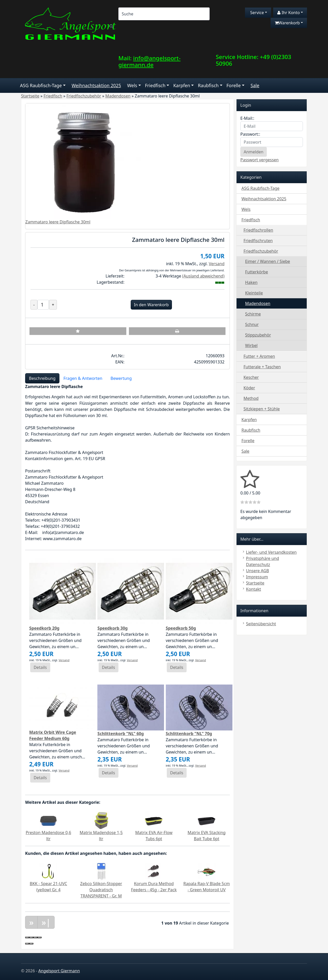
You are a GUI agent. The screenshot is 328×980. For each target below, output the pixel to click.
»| (46, 922)
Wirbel (252, 345)
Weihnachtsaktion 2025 (96, 85)
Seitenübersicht (261, 624)
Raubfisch (208, 85)
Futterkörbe (257, 272)
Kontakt (254, 589)
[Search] (164, 14)
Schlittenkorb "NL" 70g (189, 734)
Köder (249, 388)
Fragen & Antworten (83, 378)
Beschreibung (42, 378)
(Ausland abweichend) (203, 276)
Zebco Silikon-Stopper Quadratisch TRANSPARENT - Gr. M (101, 890)
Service (257, 13)
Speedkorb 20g (44, 628)
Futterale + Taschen (262, 367)
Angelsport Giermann (59, 971)
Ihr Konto (289, 13)
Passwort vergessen (260, 160)
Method (251, 398)
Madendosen (258, 303)
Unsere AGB (258, 571)
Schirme (253, 314)
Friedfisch (155, 85)
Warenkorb (287, 23)
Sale (255, 85)
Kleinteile (254, 293)
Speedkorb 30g (112, 628)
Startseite (255, 583)
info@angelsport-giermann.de (150, 62)
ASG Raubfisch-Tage (41, 85)
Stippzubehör (258, 335)
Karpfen (182, 85)
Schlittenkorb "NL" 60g (121, 734)
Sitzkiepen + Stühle (262, 409)
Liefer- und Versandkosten (271, 552)
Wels (132, 85)
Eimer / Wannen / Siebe (268, 261)
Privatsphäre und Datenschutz (263, 561)
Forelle (234, 85)
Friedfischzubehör (261, 251)
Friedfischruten (258, 241)
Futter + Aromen (259, 356)
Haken (251, 282)
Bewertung (121, 378)
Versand (217, 264)
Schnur (252, 324)
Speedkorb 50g (181, 628)
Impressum (257, 577)
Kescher (251, 377)
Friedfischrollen (258, 230)
